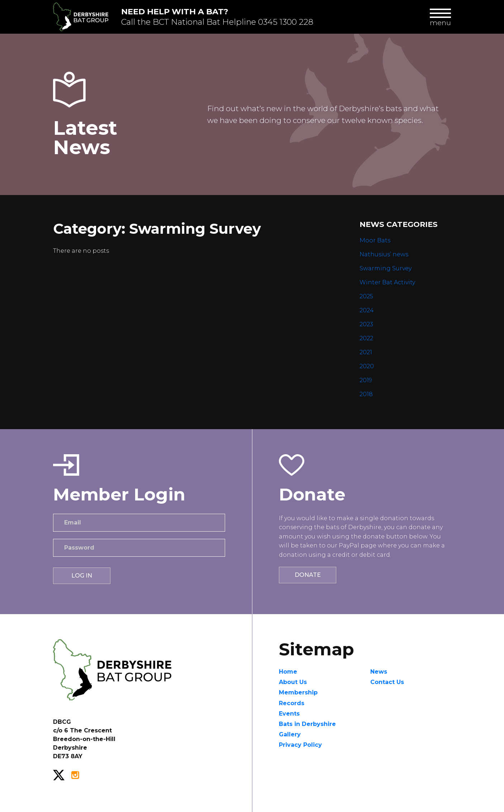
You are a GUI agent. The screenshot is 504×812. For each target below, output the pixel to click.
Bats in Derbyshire (307, 724)
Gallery (290, 734)
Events (289, 714)
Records (292, 703)
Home (288, 672)
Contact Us (387, 682)
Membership (298, 692)
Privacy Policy (300, 745)
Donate (308, 575)
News (379, 672)
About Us (293, 682)
